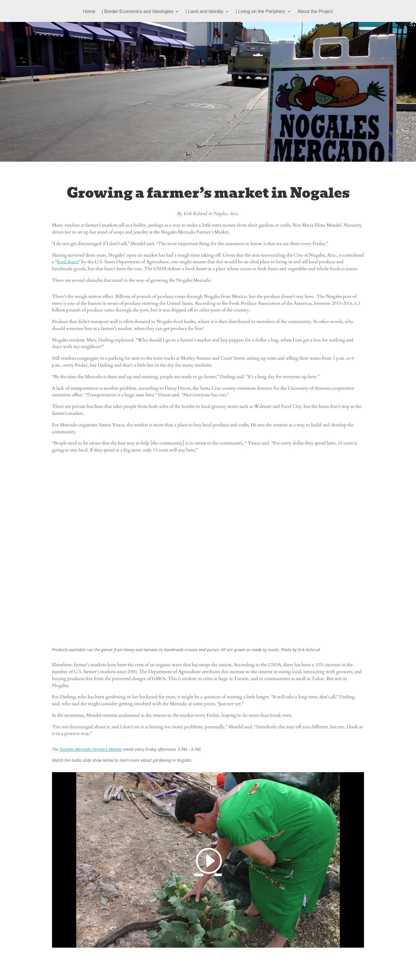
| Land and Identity (204, 12)
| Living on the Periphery (260, 12)
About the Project (315, 12)
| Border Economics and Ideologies (138, 12)
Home (89, 12)
